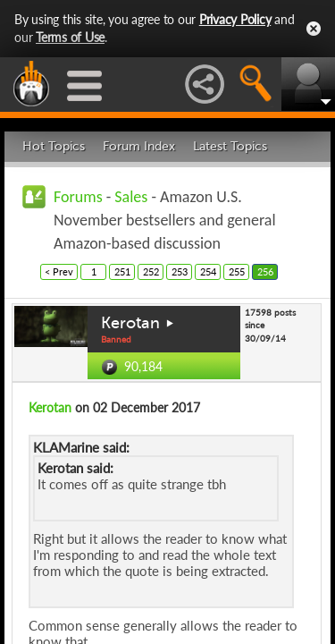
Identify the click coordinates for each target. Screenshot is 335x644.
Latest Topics (230, 146)
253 (180, 271)
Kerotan (130, 323)
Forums (78, 197)
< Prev (59, 271)
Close (314, 29)
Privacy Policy (235, 19)
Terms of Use (70, 37)
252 (151, 271)
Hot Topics (54, 146)
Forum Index (139, 146)
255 (237, 271)
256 (265, 271)
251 (122, 271)
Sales (131, 197)
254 (208, 271)
